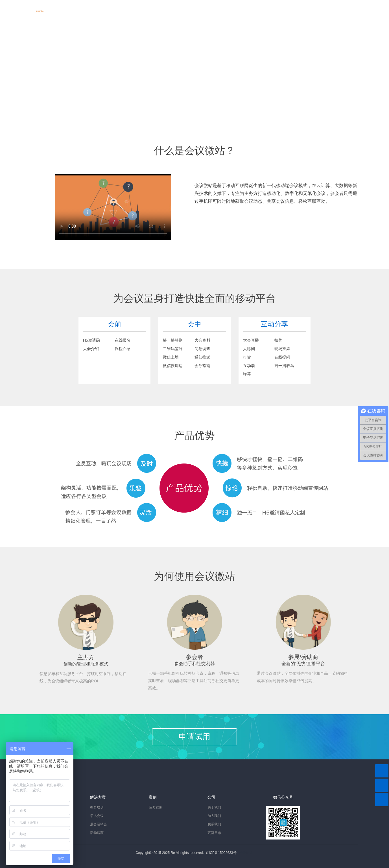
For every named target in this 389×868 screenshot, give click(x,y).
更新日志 (214, 833)
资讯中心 (184, 8)
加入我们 (214, 816)
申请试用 (194, 737)
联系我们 (214, 824)
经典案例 (156, 807)
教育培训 (97, 807)
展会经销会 (99, 824)
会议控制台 (351, 8)
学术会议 (97, 816)
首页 (73, 8)
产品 (95, 8)
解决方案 (122, 8)
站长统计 (246, 853)
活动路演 (97, 833)
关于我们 (215, 8)
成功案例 (153, 8)
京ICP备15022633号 (221, 853)
